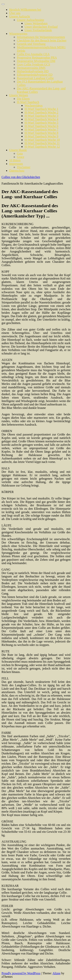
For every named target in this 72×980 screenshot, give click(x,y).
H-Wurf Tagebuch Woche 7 (41, 129)
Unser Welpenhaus (36, 23)
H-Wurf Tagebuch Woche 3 (41, 116)
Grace (21, 157)
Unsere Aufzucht (20, 16)
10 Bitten (15, 160)
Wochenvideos (34, 105)
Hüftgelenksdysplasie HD (33, 71)
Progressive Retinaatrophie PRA (37, 58)
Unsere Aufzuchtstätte (31, 20)
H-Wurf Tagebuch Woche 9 (41, 136)
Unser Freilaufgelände (38, 30)
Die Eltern (23, 99)
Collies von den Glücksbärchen (21, 177)
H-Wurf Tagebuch (28, 102)
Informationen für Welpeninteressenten (41, 37)
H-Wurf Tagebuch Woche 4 (41, 119)
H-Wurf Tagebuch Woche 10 (42, 140)
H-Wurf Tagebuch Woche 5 (41, 123)
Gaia (20, 153)
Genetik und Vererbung (31, 44)
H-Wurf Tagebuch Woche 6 (41, 126)
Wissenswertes (18, 34)
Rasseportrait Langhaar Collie (35, 78)
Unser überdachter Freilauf (41, 27)
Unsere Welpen (19, 95)
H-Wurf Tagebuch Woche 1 (41, 109)
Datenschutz (17, 171)
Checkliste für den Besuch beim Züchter (42, 40)
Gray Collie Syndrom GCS (34, 64)
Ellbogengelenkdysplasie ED (35, 75)
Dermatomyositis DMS (31, 68)
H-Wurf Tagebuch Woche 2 (41, 112)
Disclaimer (24, 167)
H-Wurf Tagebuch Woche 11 (42, 143)
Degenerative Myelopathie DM (36, 61)
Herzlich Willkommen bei (25, 10)
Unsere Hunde (18, 150)
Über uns (15, 13)
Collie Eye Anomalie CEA (33, 54)
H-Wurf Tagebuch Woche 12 (42, 147)
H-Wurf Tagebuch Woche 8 (41, 133)
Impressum (16, 164)
